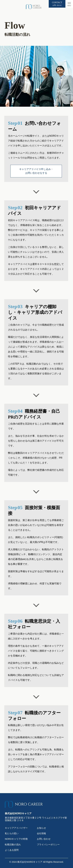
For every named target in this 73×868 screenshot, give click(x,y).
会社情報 (41, 833)
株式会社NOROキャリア (30, 862)
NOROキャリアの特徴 (16, 839)
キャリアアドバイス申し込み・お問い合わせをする (27, 171)
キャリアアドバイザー (16, 828)
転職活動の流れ (13, 844)
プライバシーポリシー (48, 844)
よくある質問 (12, 850)
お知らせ (41, 828)
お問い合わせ (44, 839)
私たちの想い (12, 833)
